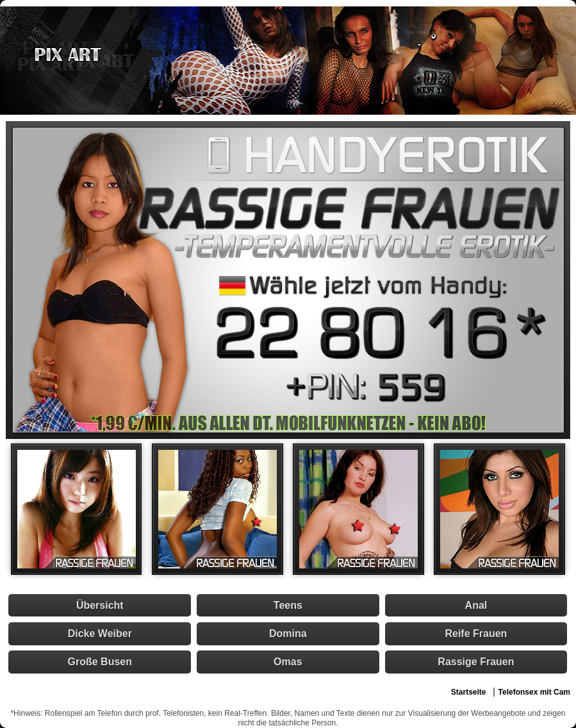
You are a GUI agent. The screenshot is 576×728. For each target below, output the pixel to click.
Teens (288, 605)
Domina (288, 633)
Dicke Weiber (100, 633)
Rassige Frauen (476, 662)
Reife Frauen (476, 633)
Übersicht (100, 605)
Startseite (469, 692)
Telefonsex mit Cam (534, 692)
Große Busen (100, 662)
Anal (476, 605)
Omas (288, 662)
